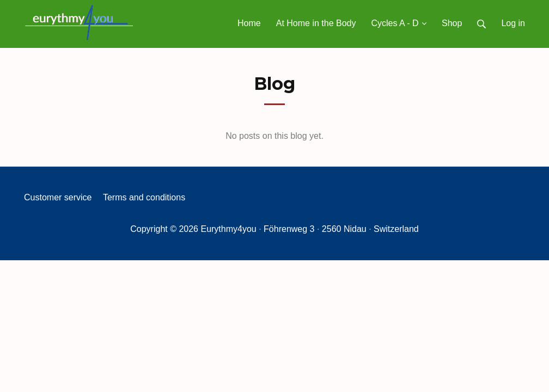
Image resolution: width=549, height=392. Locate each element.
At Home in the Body (316, 23)
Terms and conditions (144, 197)
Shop (452, 23)
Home (249, 23)
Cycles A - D (399, 23)
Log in (513, 23)
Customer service (58, 197)
